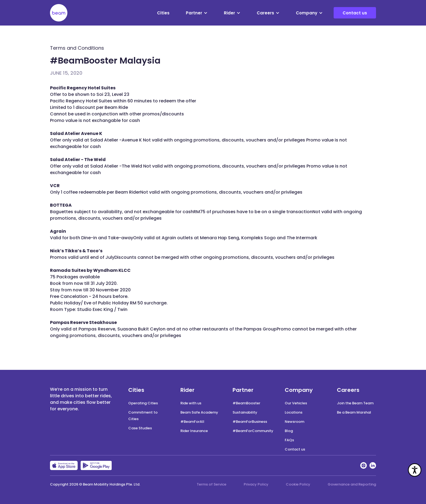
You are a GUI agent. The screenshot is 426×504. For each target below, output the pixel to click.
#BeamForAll (192, 422)
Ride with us (191, 403)
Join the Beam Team (355, 403)
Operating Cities (143, 403)
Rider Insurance (194, 431)
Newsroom (295, 422)
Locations (294, 412)
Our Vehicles (296, 403)
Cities (163, 13)
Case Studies (140, 428)
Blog (289, 431)
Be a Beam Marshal (354, 412)
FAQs (289, 440)
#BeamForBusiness (250, 422)
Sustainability (245, 412)
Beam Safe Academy (199, 412)
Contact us (355, 13)
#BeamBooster (246, 403)
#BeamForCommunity (253, 431)
